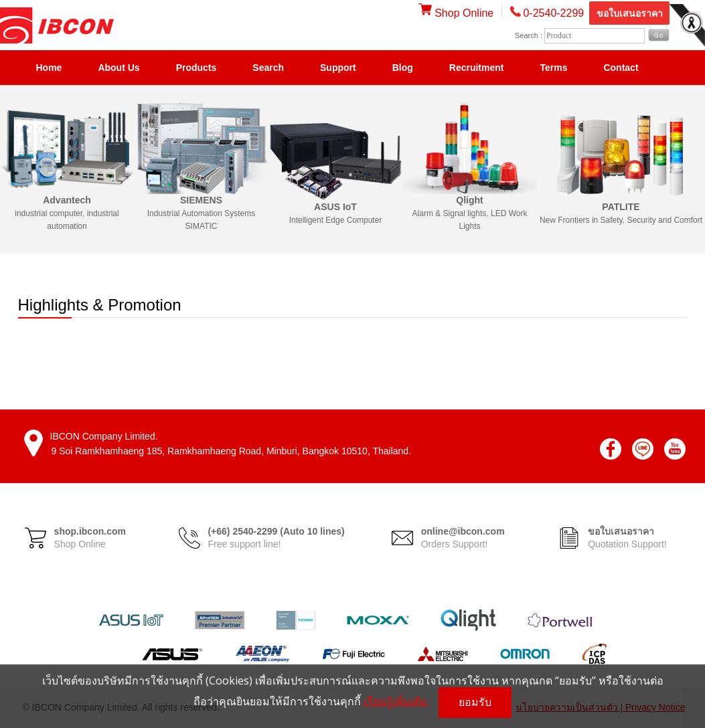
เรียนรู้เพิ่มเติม (396, 701)
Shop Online (456, 13)
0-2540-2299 (553, 13)
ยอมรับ (475, 702)
